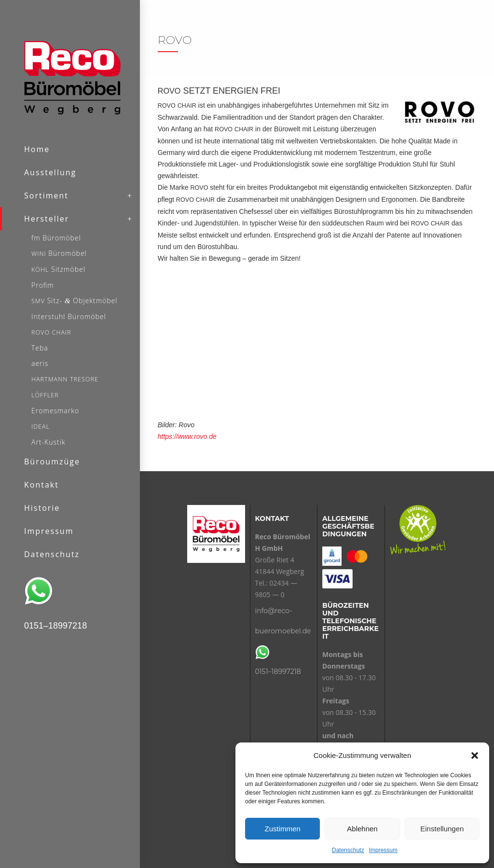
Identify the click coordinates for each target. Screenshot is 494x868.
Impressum (383, 850)
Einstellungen (442, 829)
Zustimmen (283, 829)
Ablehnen (362, 829)
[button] (475, 756)
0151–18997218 (278, 672)
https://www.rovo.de (187, 436)
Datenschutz (348, 850)
